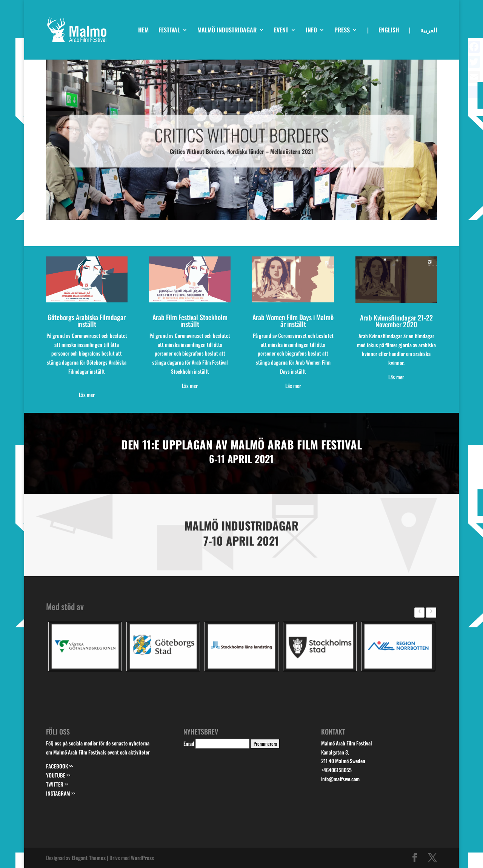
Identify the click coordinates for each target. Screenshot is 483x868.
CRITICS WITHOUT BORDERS (241, 144)
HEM (143, 31)
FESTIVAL (169, 31)
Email (189, 743)
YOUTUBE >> (58, 775)
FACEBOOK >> (59, 766)
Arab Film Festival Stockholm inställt (190, 321)
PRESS (342, 31)
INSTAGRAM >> (61, 793)
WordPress (142, 858)
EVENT (281, 31)
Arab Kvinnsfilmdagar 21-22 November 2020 (396, 321)
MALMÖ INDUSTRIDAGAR (227, 31)
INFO (311, 31)
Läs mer (396, 377)
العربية (429, 31)
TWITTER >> (57, 784)
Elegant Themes (89, 858)
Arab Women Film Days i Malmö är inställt (293, 321)
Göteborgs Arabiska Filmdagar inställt (87, 321)
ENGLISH (389, 31)
